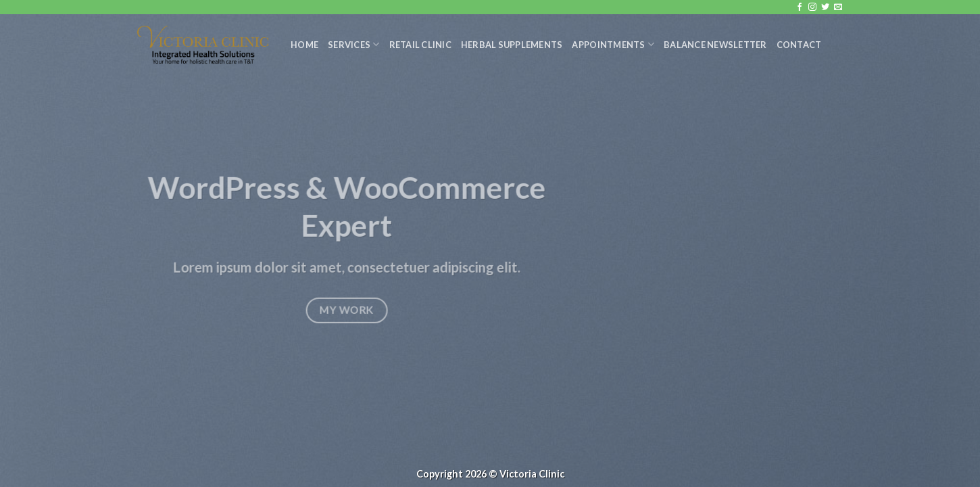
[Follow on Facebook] (800, 7)
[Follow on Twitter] (825, 7)
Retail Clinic (420, 45)
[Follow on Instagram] (812, 7)
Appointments (613, 44)
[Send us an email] (838, 7)
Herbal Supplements (512, 45)
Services (354, 44)
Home (304, 45)
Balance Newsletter (715, 45)
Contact (799, 45)
